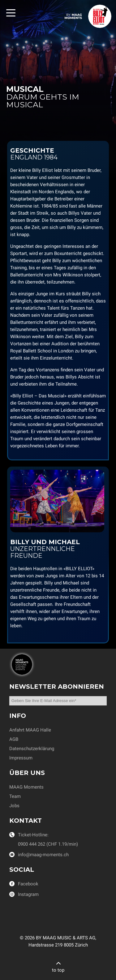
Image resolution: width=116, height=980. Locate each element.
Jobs (14, 806)
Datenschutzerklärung (32, 749)
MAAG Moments (26, 787)
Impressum (21, 758)
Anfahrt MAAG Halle (30, 730)
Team (15, 796)
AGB (14, 739)
